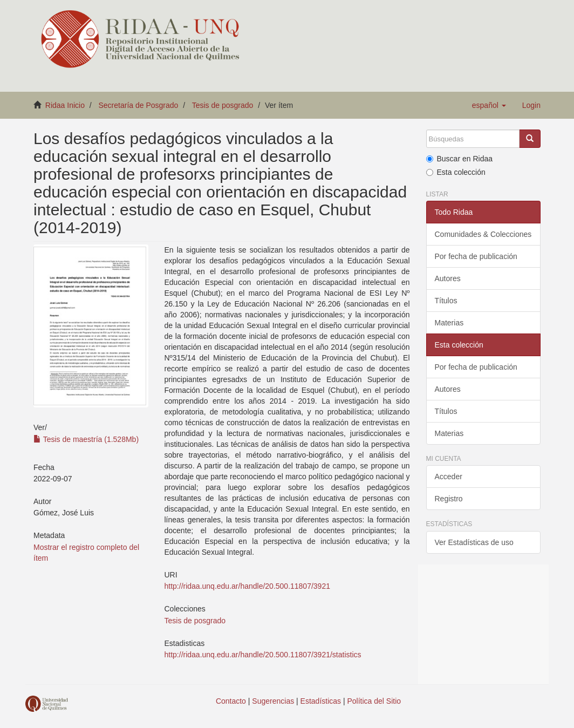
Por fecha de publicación (476, 256)
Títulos (446, 301)
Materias (449, 323)
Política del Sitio (374, 701)
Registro (449, 499)
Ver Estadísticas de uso (474, 542)
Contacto (231, 701)
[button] (489, 105)
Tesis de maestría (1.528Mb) (86, 439)
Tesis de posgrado (223, 105)
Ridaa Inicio (65, 105)
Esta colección (456, 172)
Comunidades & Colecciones (483, 234)
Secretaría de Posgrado (139, 105)
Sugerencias (273, 701)
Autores (448, 278)
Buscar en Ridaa (460, 159)
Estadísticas (321, 701)
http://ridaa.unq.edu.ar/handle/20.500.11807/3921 (247, 586)
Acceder (449, 477)
